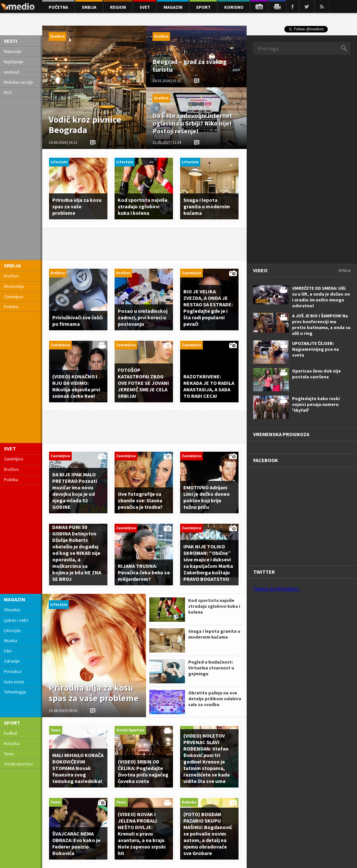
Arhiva (345, 270)
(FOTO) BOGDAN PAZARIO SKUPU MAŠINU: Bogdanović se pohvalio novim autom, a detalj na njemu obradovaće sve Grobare (208, 834)
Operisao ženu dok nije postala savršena (316, 374)
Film (8, 651)
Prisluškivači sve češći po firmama (77, 321)
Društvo (11, 276)
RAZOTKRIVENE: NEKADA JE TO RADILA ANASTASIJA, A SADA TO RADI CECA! (209, 386)
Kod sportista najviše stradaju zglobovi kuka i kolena (143, 206)
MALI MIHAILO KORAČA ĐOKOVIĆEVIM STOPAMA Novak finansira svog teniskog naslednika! (78, 768)
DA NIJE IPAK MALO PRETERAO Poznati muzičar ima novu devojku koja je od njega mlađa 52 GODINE (75, 491)
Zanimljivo (14, 297)
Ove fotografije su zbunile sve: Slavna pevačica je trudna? (140, 500)
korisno (234, 7)
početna (58, 7)
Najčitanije (14, 62)
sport (203, 7)
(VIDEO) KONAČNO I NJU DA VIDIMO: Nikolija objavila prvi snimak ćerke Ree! (76, 386)
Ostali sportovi (18, 764)
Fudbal (10, 733)
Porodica (13, 671)
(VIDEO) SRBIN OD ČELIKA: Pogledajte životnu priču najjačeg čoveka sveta (143, 771)
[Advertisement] (278, 159)
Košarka (12, 743)
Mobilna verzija (18, 82)
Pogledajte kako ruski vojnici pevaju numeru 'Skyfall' (316, 404)
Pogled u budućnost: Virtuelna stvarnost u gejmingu (211, 668)
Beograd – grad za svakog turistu (190, 65)
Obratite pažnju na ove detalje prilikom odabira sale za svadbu (215, 699)
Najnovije (13, 51)
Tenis (9, 754)
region (118, 7)
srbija (89, 7)
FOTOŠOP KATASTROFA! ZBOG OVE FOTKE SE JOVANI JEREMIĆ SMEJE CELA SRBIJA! (143, 383)
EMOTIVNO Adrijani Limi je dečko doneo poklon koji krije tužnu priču (207, 497)
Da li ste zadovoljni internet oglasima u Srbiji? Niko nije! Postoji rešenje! (192, 123)
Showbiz (12, 610)
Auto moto (14, 682)
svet (145, 7)
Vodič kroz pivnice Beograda (85, 125)
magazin (173, 7)
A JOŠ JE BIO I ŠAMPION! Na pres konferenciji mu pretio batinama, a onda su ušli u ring (321, 324)
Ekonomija (14, 286)
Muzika (11, 641)
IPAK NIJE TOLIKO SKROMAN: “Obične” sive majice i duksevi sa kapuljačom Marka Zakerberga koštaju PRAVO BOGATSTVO (208, 563)
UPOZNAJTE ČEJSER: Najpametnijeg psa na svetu (315, 349)
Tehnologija (15, 692)
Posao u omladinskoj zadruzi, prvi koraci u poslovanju (143, 317)
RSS (8, 92)
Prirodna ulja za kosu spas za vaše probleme (77, 206)
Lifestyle (12, 630)
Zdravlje (12, 661)
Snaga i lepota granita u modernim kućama (207, 206)
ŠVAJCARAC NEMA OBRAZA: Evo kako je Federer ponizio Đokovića (76, 843)
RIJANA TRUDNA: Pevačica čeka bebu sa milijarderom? (144, 572)
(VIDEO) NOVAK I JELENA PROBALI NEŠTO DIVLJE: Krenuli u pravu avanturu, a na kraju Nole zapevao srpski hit (142, 834)
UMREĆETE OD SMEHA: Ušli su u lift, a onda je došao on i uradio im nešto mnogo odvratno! (321, 297)
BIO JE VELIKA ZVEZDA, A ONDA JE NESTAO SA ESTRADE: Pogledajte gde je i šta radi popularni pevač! (208, 308)
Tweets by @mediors (276, 589)
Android (12, 72)
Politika (11, 307)
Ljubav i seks (16, 620)
